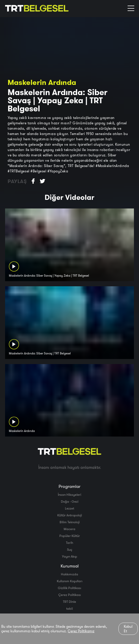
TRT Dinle (69, 602)
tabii (69, 608)
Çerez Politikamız (81, 631)
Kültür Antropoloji (70, 515)
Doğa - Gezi (70, 501)
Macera (69, 529)
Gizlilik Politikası (69, 588)
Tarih (69, 543)
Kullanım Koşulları (70, 581)
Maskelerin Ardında (42, 82)
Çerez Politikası (70, 595)
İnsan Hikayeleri (69, 495)
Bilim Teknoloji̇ (70, 522)
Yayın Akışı (69, 556)
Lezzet (69, 508)
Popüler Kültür (70, 536)
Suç (70, 549)
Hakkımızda (69, 574)
